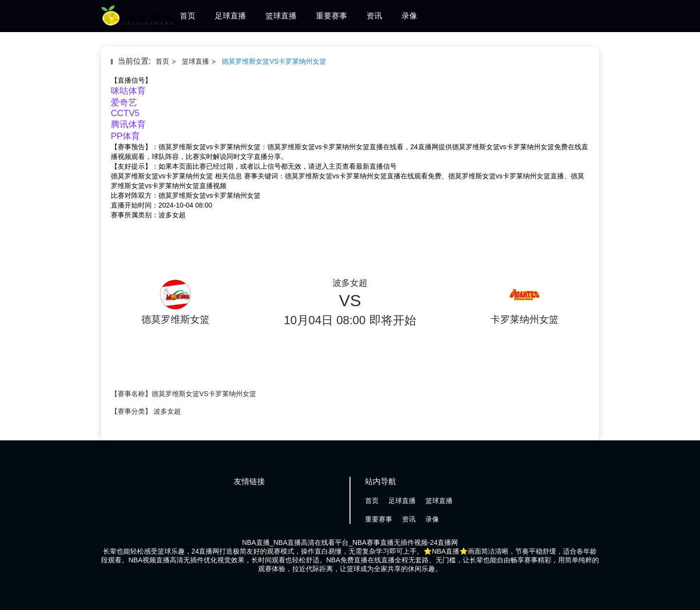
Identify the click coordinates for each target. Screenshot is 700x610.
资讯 (374, 16)
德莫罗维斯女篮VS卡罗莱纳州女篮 (274, 61)
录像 (409, 16)
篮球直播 (281, 16)
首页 (188, 16)
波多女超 (167, 411)
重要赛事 (332, 16)
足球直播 (230, 16)
